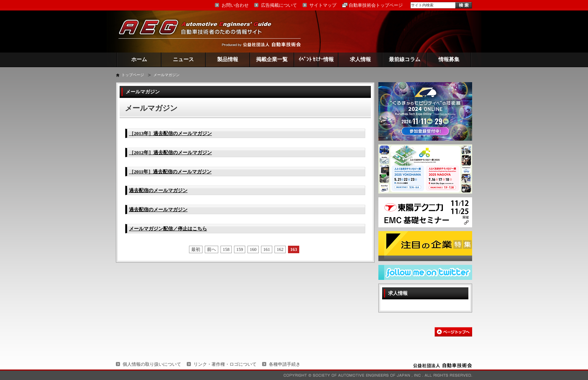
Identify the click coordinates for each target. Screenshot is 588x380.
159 (240, 249)
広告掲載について (279, 5)
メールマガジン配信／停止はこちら (168, 229)
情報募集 (449, 59)
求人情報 (360, 59)
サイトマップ (323, 5)
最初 (196, 249)
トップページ (133, 75)
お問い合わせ (235, 5)
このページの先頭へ (453, 332)
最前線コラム (405, 59)
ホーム (139, 59)
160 (253, 249)
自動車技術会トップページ (376, 5)
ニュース (183, 59)
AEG (200, 31)
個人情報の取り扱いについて (152, 364)
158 (226, 249)
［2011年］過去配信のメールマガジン (170, 172)
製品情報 (228, 59)
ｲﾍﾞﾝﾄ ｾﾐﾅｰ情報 (316, 59)
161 (267, 249)
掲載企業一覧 (272, 59)
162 (280, 249)
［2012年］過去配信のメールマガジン (170, 152)
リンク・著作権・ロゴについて (225, 364)
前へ (211, 249)
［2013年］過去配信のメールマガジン (170, 133)
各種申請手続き (285, 364)
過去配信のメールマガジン (158, 190)
